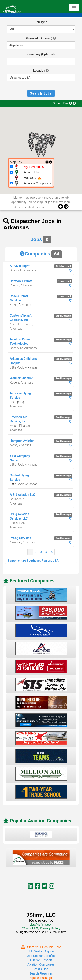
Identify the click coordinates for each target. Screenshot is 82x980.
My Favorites (34, 167)
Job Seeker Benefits (41, 956)
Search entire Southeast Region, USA (33, 561)
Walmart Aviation (22, 378)
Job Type (41, 22)
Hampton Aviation (22, 441)
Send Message (63, 316)
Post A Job (41, 969)
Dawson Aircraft (21, 281)
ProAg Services (20, 538)
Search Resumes (41, 973)
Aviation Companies (41, 964)
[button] (31, 147)
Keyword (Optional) (39, 38)
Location (39, 71)
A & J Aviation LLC (23, 495)
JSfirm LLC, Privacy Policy (41, 928)
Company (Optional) (41, 54)
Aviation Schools (41, 960)
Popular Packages (41, 978)
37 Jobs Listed (63, 266)
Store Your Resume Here (41, 947)
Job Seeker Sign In (41, 951)
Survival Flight (20, 266)
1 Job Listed (65, 281)
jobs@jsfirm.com (41, 925)
